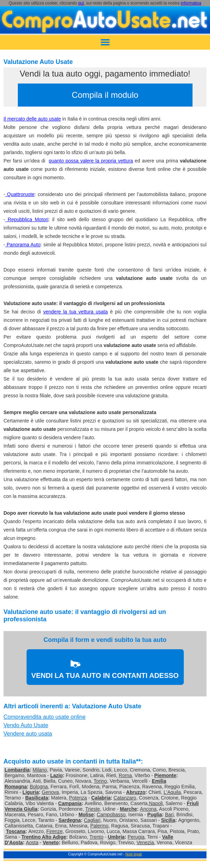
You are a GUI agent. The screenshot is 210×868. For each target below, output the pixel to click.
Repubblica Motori (27, 219)
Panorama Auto (23, 245)
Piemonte (165, 775)
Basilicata (37, 798)
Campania (70, 803)
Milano (40, 770)
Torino (100, 781)
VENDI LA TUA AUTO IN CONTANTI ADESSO (105, 675)
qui (81, 3)
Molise (86, 815)
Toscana (16, 831)
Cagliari (92, 820)
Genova (50, 792)
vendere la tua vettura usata (76, 312)
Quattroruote (20, 194)
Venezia (145, 842)
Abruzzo (136, 792)
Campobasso (111, 815)
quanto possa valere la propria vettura (91, 161)
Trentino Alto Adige (44, 837)
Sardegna (70, 820)
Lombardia (17, 770)
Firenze (55, 831)
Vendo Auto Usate (26, 725)
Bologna (39, 787)
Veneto (51, 842)
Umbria (116, 837)
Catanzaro (125, 798)
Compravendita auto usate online (45, 717)
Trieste (93, 809)
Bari (169, 815)
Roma (125, 775)
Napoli (156, 803)
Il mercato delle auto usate (32, 119)
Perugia (136, 837)
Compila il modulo (105, 95)
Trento (96, 837)
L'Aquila (172, 792)
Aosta (32, 842)
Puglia (155, 815)
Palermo (99, 826)
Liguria (31, 792)
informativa (191, 3)
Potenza (78, 798)
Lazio (57, 775)
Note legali (134, 854)
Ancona (148, 809)
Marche (128, 809)
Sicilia (168, 820)
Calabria (101, 798)
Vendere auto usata (28, 734)
